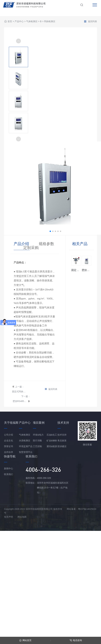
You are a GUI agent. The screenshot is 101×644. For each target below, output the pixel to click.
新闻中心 (9, 468)
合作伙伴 (9, 452)
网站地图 (22, 517)
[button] (18, 139)
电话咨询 (76, 640)
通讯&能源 (52, 446)
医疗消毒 (37, 441)
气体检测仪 (32, 22)
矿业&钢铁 (52, 441)
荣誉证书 (9, 446)
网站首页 (25, 640)
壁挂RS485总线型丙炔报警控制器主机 (20, 401)
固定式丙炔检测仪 (19, 392)
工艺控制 (37, 446)
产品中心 (19, 22)
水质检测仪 (25, 441)
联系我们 (9, 474)
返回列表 (90, 22)
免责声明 (9, 517)
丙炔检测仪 (50, 22)
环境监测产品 (26, 446)
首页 (10, 22)
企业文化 (9, 441)
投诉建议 (62, 446)
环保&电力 (38, 435)
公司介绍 (9, 435)
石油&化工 (52, 435)
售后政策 (62, 441)
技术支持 (62, 435)
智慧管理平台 (26, 452)
